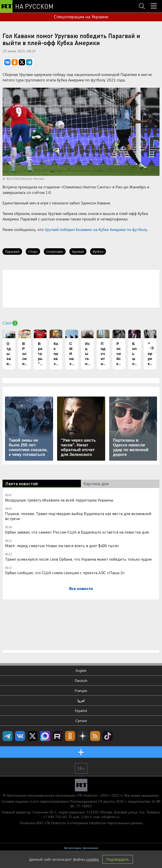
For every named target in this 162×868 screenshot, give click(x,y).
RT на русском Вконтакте (20, 736)
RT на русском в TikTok (108, 736)
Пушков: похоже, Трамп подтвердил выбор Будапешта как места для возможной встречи (78, 516)
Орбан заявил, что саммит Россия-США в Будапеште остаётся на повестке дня (77, 532)
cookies (93, 859)
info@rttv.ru (110, 817)
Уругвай (78, 251)
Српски (81, 721)
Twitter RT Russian (33, 736)
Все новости (81, 588)
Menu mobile (154, 2)
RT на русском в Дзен (83, 736)
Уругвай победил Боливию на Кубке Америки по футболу (96, 229)
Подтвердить (118, 859)
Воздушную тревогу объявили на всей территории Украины (59, 500)
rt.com (34, 801)
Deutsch (81, 680)
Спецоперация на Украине (81, 17)
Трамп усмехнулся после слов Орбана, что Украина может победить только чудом (78, 559)
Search (142, 2)
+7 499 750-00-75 (57, 817)
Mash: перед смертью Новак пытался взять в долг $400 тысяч (62, 545)
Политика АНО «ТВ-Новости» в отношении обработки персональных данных (81, 823)
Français (81, 691)
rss (95, 736)
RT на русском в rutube (58, 736)
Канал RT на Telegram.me (8, 736)
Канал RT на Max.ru (45, 736)
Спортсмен (55, 251)
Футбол (98, 251)
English (81, 670)
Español (81, 711)
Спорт (33, 251)
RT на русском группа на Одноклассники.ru (70, 736)
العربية (81, 701)
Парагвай (12, 251)
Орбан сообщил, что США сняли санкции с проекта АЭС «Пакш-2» (65, 573)
